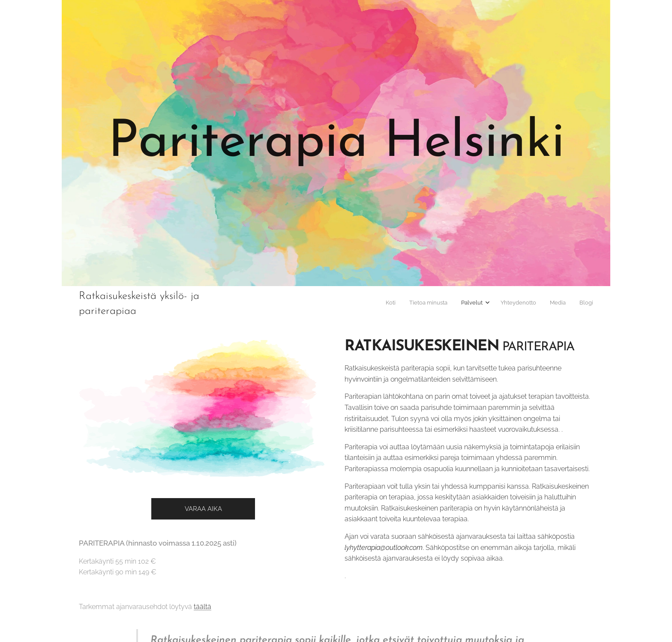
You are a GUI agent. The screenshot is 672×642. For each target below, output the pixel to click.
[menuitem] (523, 304)
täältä (202, 607)
